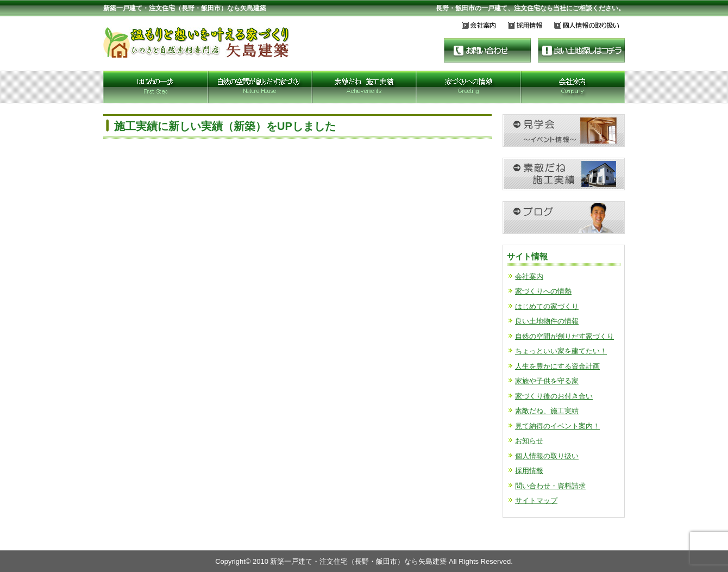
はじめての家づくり (547, 306)
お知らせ (529, 441)
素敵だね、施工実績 (547, 411)
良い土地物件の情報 (547, 321)
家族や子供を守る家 (547, 381)
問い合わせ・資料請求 (550, 486)
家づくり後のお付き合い (554, 396)
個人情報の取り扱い (547, 456)
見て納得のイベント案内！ (557, 426)
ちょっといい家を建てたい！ (561, 351)
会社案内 (529, 276)
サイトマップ (536, 500)
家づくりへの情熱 (543, 291)
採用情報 (529, 471)
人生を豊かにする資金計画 (557, 366)
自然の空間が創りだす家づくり (564, 336)
